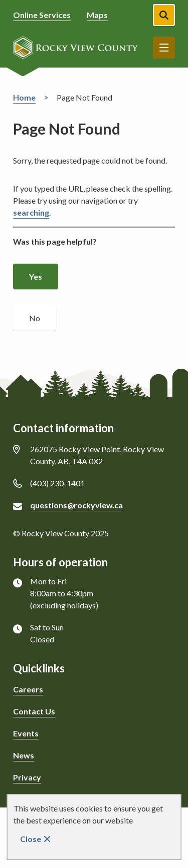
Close (31, 839)
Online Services (42, 15)
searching (31, 212)
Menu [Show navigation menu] (164, 48)
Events (26, 733)
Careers (28, 689)
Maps (97, 15)
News (24, 755)
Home (24, 97)
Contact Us (34, 711)
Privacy (27, 777)
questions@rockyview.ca (76, 505)
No (35, 318)
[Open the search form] (164, 15)
